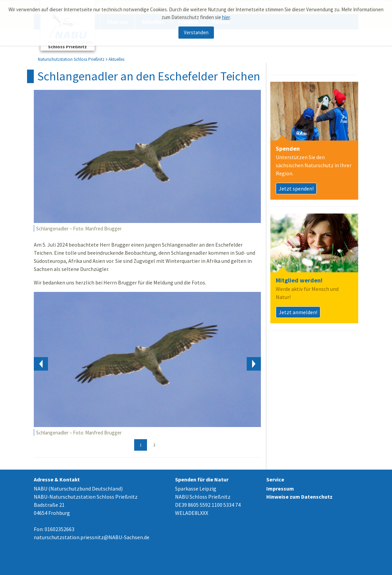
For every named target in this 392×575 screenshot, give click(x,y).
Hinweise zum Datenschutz (299, 497)
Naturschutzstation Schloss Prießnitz (71, 59)
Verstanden (196, 31)
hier (226, 15)
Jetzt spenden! (296, 189)
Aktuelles (116, 59)
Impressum (280, 489)
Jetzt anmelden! (298, 312)
